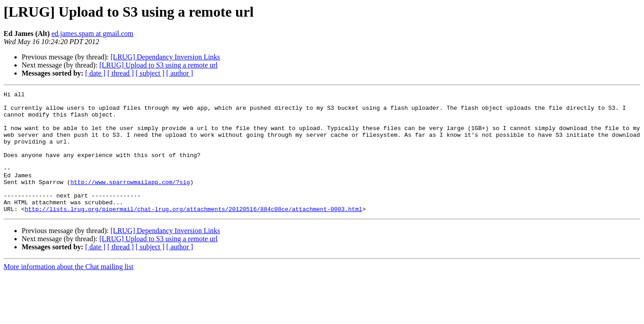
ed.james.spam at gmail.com (92, 34)
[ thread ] (121, 73)
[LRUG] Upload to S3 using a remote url (158, 65)
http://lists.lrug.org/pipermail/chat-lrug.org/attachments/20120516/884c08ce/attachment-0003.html (194, 233)
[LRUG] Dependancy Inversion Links (165, 57)
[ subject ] (150, 73)
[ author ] (180, 73)
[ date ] (95, 73)
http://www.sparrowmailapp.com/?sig (130, 201)
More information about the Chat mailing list (69, 291)
